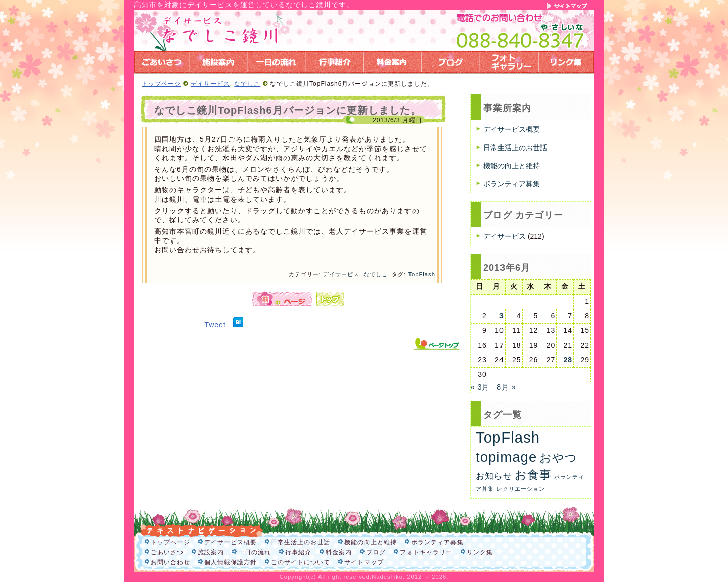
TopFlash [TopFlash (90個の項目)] (508, 437)
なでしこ (247, 84)
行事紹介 (298, 552)
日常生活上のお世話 (515, 148)
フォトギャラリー (426, 552)
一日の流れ (255, 552)
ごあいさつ (167, 552)
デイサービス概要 (512, 129)
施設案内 (211, 552)
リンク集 (480, 552)
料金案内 (339, 552)
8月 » (506, 387)
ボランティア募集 (512, 184)
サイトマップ (364, 562)
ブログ (376, 552)
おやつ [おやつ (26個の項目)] (558, 458)
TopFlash (421, 274)
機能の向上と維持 (512, 166)
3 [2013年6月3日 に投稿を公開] (502, 316)
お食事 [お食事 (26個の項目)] (533, 475)
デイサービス (210, 84)
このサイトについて (301, 562)
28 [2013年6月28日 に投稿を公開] (568, 360)
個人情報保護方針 (231, 562)
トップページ (161, 84)
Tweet (215, 325)
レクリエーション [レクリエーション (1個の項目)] (521, 489)
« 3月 (480, 387)
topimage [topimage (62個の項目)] (506, 457)
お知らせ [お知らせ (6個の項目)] (494, 476)
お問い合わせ (170, 562)
